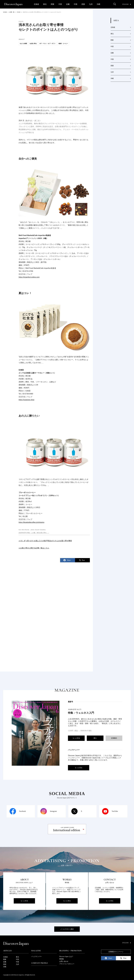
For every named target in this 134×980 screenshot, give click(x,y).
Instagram (53, 811)
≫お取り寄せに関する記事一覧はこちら (34, 548)
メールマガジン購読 (67, 929)
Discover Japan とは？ (66, 957)
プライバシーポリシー (67, 964)
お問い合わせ (64, 961)
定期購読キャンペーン (116, 952)
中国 (76, 4)
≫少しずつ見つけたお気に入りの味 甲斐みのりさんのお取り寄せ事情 (45, 541)
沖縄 (98, 4)
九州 (91, 4)
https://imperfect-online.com (29, 277)
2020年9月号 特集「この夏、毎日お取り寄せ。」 (34, 533)
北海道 (36, 4)
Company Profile (40, 963)
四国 (83, 4)
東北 (45, 4)
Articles (7, 951)
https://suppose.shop (26, 400)
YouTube (115, 811)
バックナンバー (36, 957)
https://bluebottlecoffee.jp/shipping (31, 522)
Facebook (22, 811)
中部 (60, 4)
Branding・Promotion (71, 951)
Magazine (36, 951)
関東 (53, 4)
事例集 (62, 959)
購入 (95, 738)
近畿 (68, 4)
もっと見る (76, 738)
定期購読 (114, 738)
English (127, 4)
